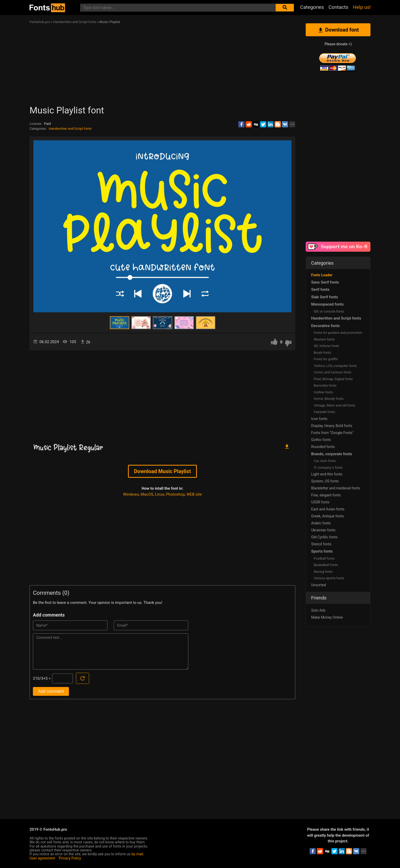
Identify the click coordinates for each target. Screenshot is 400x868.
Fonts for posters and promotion (338, 333)
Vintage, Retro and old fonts (334, 405)
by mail (137, 854)
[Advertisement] (185, 66)
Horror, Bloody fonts (329, 399)
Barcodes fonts (325, 385)
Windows (131, 494)
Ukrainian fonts (323, 530)
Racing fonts (323, 572)
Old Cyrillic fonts (324, 537)
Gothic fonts (321, 440)
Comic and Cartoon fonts (333, 372)
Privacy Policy (70, 858)
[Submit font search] (285, 8)
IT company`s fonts (328, 468)
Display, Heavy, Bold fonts (332, 426)
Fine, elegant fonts (326, 495)
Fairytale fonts (324, 412)
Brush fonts (322, 353)
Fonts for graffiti (326, 359)
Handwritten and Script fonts (70, 129)
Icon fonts (319, 419)
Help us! (362, 7)
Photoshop (176, 494)
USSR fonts (320, 502)
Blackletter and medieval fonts (335, 488)
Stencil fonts (321, 544)
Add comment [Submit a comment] (51, 691)
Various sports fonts (329, 578)
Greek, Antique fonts (327, 516)
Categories (312, 7)
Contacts (338, 7)
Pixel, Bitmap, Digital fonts (333, 379)
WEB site (194, 494)
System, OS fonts (325, 481)
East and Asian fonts (328, 509)
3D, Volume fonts (326, 346)
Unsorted (319, 585)
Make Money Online (327, 617)
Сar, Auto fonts (325, 461)
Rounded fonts (323, 447)
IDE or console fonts (329, 311)
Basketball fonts (326, 565)
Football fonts (324, 558)
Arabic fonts (321, 523)
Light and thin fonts (327, 474)
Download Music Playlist (162, 471)
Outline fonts (323, 392)
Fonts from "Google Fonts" (332, 433)
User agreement (42, 858)
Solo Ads (318, 610)
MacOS (147, 494)
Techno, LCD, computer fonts (335, 366)
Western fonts (324, 339)
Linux (160, 494)
